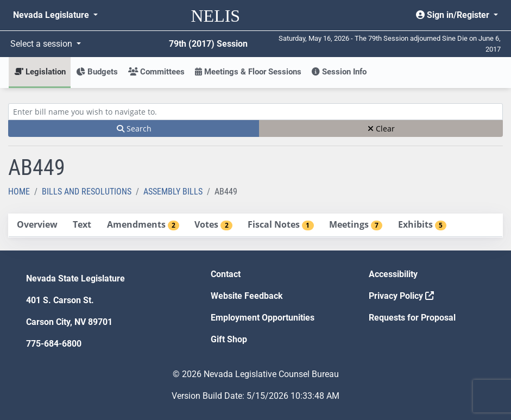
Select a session (42, 44)
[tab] (37, 225)
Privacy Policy (401, 296)
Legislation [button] (40, 72)
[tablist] (255, 225)
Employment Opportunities (263, 318)
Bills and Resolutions (87, 192)
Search (134, 128)
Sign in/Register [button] (454, 15)
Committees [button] (156, 72)
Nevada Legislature (52, 15)
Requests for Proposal (412, 318)
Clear (381, 128)
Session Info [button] (339, 72)
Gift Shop (229, 339)
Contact (226, 274)
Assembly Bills (173, 192)
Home (19, 192)
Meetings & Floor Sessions (248, 72)
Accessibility (393, 274)
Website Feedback (247, 296)
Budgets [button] (97, 72)
